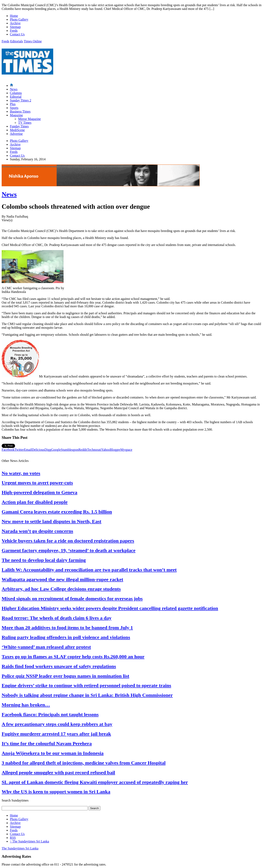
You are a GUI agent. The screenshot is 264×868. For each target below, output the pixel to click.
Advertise (16, 134)
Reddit (83, 450)
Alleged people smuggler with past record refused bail (58, 772)
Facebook (8, 450)
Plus (13, 104)
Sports (14, 108)
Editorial (16, 97)
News (14, 89)
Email (28, 450)
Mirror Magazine (29, 119)
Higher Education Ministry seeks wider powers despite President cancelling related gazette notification (110, 608)
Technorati (94, 450)
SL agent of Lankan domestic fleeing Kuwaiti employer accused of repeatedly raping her (95, 782)
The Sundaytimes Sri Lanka (29, 841)
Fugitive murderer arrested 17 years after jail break (56, 734)
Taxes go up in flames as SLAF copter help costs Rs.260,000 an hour (73, 657)
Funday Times (19, 126)
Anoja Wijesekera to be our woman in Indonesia (53, 753)
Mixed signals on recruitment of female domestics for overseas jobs (72, 599)
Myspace (126, 450)
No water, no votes (21, 473)
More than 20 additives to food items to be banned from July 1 (67, 628)
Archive (15, 23)
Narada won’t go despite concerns (37, 531)
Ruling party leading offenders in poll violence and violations (66, 637)
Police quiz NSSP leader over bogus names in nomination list (65, 676)
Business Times (20, 111)
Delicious (38, 450)
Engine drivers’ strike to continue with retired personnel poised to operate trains (86, 685)
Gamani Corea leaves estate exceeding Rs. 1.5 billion (57, 512)
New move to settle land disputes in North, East (51, 521)
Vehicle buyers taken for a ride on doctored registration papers (68, 541)
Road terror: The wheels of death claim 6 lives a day (57, 618)
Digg (48, 450)
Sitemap (15, 27)
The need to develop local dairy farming (44, 560)
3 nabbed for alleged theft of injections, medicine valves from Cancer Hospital (84, 763)
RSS (13, 838)
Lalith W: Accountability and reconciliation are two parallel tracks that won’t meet (89, 570)
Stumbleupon (70, 450)
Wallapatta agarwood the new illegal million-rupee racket (62, 579)
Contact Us (17, 34)
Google (56, 450)
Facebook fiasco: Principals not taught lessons (50, 714)
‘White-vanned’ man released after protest (46, 647)
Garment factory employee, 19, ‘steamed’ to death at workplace (69, 550)
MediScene (17, 130)
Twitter (19, 450)
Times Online (33, 41)
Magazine (16, 115)
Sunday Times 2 (21, 100)
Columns (16, 93)
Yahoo (105, 450)
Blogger (115, 450)
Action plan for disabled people (35, 502)
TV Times (25, 123)
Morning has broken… (26, 705)
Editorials (16, 41)
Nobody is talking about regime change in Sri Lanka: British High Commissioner (87, 695)
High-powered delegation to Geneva (39, 492)
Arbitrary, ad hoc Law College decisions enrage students (61, 589)
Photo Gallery (19, 19)
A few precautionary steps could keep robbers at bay (57, 724)
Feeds (14, 31)
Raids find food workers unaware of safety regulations (59, 666)
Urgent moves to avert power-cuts (37, 483)
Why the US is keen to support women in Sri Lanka (56, 792)
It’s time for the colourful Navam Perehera (47, 743)
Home (14, 16)
